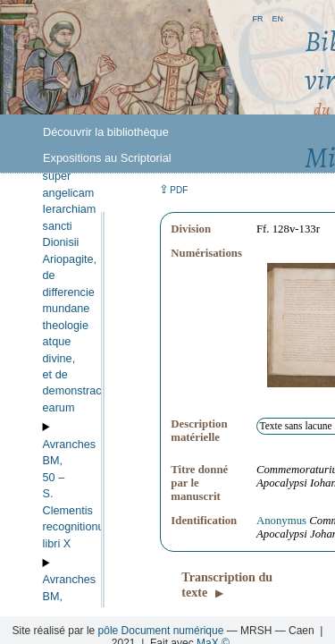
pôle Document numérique (161, 631)
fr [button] (257, 17)
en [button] (277, 17)
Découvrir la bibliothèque (106, 132)
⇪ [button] (173, 189)
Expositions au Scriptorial (107, 158)
